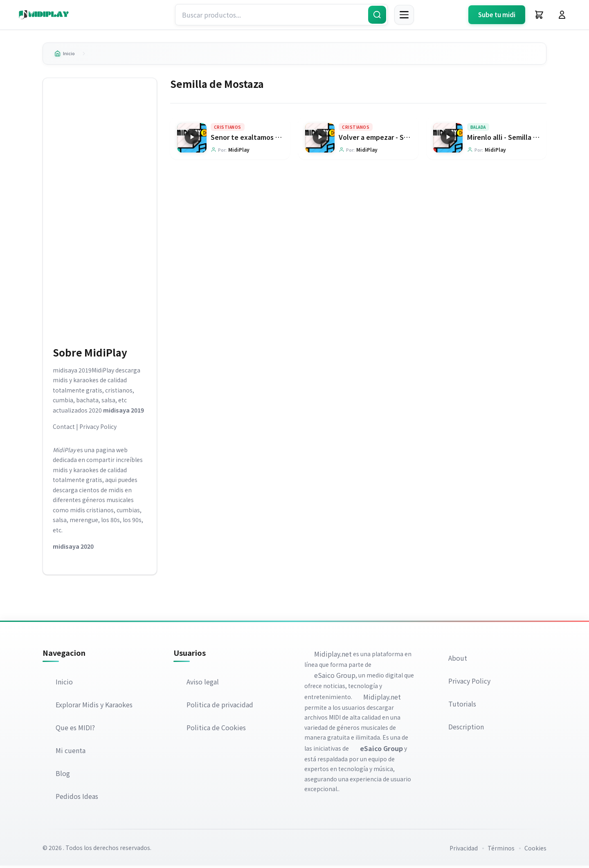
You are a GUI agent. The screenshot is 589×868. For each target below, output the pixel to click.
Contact (64, 429)
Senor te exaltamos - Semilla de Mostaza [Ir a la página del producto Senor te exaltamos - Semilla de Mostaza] (276, 139)
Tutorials (462, 706)
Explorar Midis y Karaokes (94, 707)
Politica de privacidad (220, 707)
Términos (501, 850)
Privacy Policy (98, 429)
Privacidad (464, 850)
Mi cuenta (71, 753)
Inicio (67, 54)
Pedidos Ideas (77, 798)
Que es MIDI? (75, 730)
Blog (63, 776)
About (458, 660)
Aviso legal (203, 684)
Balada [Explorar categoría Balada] (478, 129)
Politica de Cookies (216, 730)
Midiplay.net (333, 656)
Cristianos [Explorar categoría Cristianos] (228, 129)
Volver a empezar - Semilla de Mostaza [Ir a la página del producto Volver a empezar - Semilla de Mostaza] (400, 139)
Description (466, 729)
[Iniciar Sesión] (562, 15)
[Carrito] (539, 15)
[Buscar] (377, 15)
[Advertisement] (100, 213)
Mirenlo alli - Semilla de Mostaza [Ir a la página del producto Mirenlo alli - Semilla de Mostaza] (519, 139)
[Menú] (404, 15)
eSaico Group (335, 677)
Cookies (535, 850)
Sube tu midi (497, 15)
